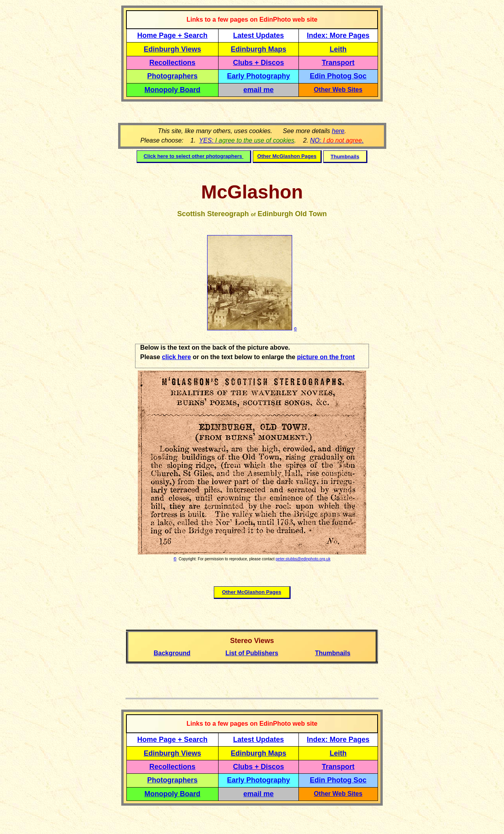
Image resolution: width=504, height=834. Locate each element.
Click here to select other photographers (194, 156)
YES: (247, 140)
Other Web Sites (338, 90)
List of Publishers (252, 653)
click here (176, 357)
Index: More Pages (338, 35)
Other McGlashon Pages (287, 156)
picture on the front (326, 357)
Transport (338, 63)
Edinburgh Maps (258, 49)
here (338, 131)
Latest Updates (258, 35)
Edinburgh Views (172, 49)
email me (258, 90)
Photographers (172, 76)
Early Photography (259, 76)
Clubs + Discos (259, 63)
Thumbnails (345, 157)
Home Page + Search (173, 35)
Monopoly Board (172, 90)
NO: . (337, 140)
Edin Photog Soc (338, 76)
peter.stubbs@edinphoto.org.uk (303, 559)
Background (172, 653)
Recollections (172, 63)
